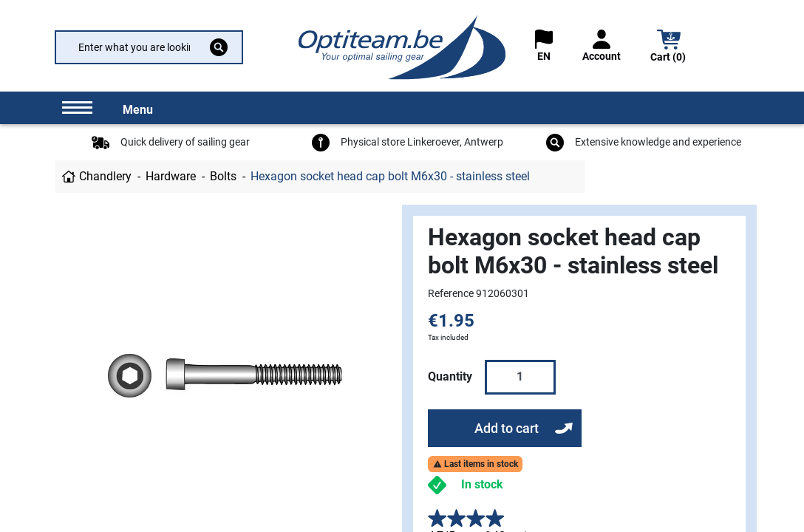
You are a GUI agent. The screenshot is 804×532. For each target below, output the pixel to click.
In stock (482, 484)
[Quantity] (520, 377)
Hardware (171, 176)
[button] (669, 48)
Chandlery (105, 176)
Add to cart (507, 428)
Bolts (223, 176)
